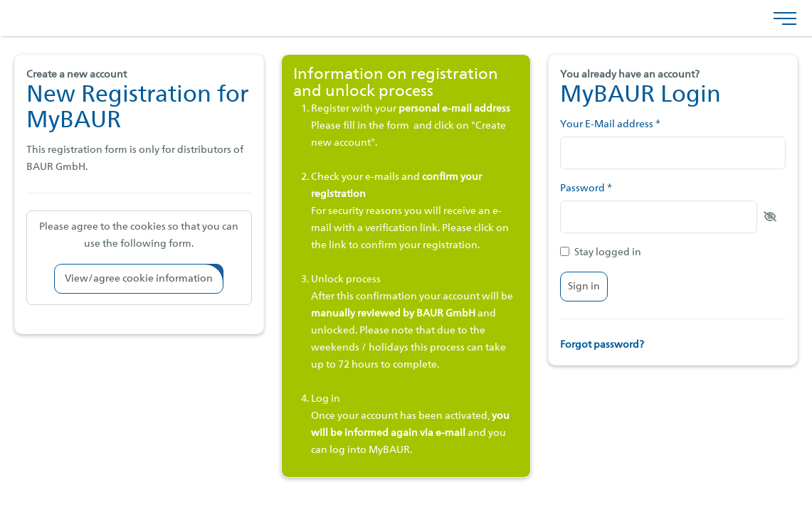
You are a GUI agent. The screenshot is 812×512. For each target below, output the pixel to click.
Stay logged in (601, 252)
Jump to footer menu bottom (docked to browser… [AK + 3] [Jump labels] (0, 0)
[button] (139, 279)
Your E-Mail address (610, 124)
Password (586, 188)
